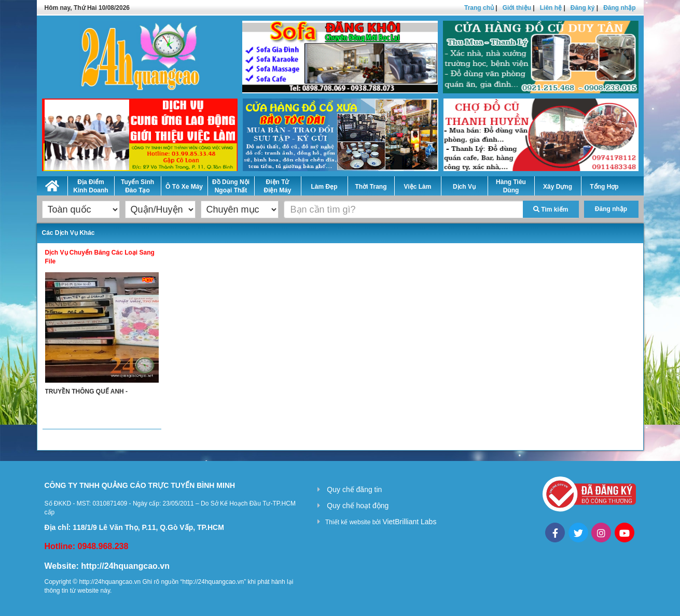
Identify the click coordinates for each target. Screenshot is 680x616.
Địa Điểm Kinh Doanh (91, 186)
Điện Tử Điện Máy (277, 186)
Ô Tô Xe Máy (184, 187)
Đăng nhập (619, 8)
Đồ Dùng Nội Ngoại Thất (231, 186)
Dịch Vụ (464, 187)
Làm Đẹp (324, 187)
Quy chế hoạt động (358, 506)
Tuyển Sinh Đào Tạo (137, 186)
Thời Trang (371, 187)
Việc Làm (418, 187)
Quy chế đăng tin (354, 489)
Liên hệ (551, 8)
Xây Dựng (558, 187)
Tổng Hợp (604, 187)
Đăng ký (583, 8)
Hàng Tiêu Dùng (511, 186)
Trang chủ (479, 8)
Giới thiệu (517, 8)
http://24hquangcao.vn (125, 566)
